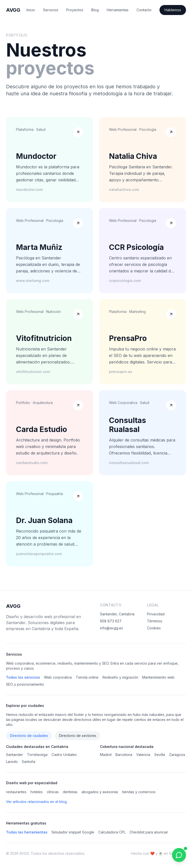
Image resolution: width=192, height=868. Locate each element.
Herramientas (118, 10)
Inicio (31, 10)
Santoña (28, 762)
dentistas (70, 792)
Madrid (106, 755)
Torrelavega (37, 755)
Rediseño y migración (120, 677)
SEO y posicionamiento (25, 684)
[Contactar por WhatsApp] (179, 855)
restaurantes (16, 792)
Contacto (144, 10)
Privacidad (156, 614)
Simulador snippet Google (73, 832)
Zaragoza (177, 755)
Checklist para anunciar (149, 832)
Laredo (12, 762)
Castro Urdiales (64, 755)
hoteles (37, 792)
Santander (14, 755)
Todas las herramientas (27, 832)
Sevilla (160, 755)
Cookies (154, 628)
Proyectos (75, 10)
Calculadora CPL (112, 832)
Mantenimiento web (158, 677)
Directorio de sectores (78, 736)
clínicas (53, 792)
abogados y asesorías (100, 792)
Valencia (143, 755)
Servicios (51, 10)
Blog (95, 10)
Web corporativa (58, 677)
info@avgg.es (111, 628)
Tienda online (87, 677)
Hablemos (173, 10)
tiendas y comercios (139, 792)
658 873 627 (111, 621)
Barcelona (124, 755)
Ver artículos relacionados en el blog (36, 802)
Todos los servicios (23, 677)
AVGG (13, 10)
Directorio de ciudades (29, 736)
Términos (155, 621)
